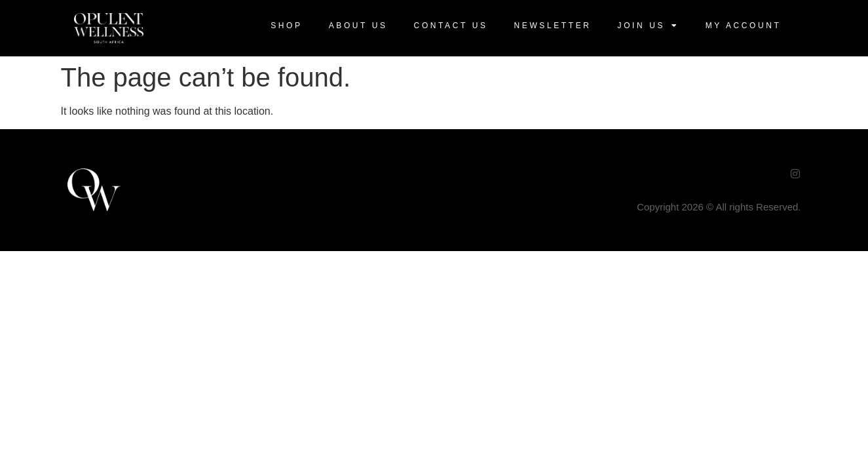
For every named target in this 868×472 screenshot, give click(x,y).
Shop (286, 26)
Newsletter (553, 26)
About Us (358, 26)
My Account (744, 26)
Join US (649, 26)
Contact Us (451, 26)
